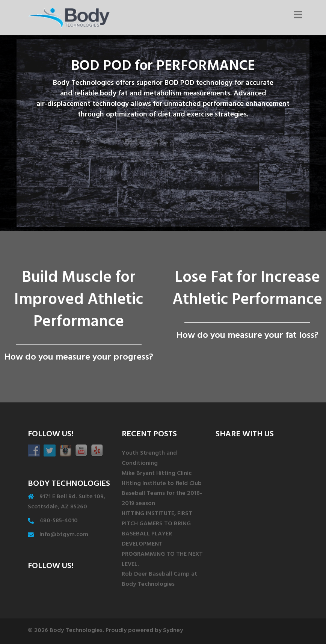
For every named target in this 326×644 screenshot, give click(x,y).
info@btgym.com (64, 535)
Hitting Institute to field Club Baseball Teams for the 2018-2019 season (162, 494)
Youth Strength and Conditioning (149, 459)
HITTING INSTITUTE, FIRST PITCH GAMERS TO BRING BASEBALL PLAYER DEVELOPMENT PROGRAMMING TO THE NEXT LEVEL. (162, 539)
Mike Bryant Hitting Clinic (157, 474)
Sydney (173, 631)
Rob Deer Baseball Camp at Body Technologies (159, 580)
